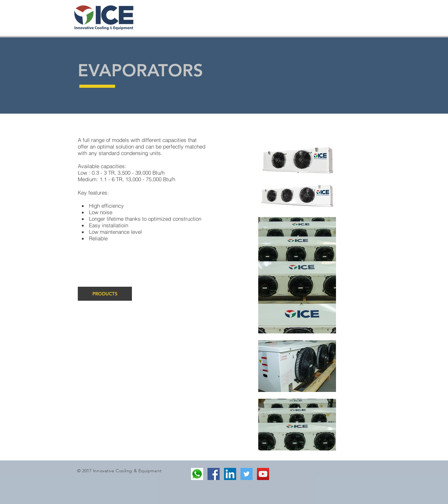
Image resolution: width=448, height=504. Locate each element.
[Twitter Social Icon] (247, 474)
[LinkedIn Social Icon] (230, 474)
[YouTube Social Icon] (263, 474)
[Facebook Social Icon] (214, 474)
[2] (197, 474)
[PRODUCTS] (105, 294)
